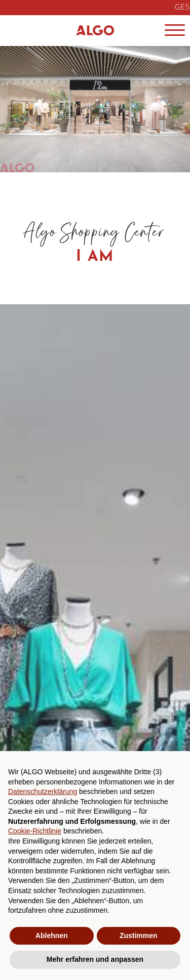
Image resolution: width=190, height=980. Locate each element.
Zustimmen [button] (139, 936)
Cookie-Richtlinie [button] (35, 831)
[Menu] (175, 31)
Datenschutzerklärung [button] (43, 791)
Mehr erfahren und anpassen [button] (95, 959)
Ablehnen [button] (52, 936)
